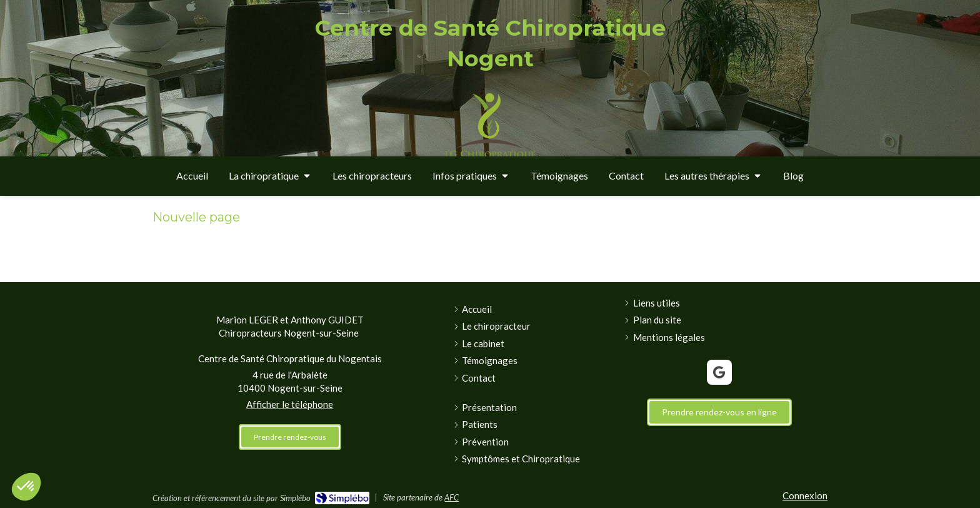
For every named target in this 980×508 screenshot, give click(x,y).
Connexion (805, 495)
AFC (452, 497)
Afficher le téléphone (290, 404)
